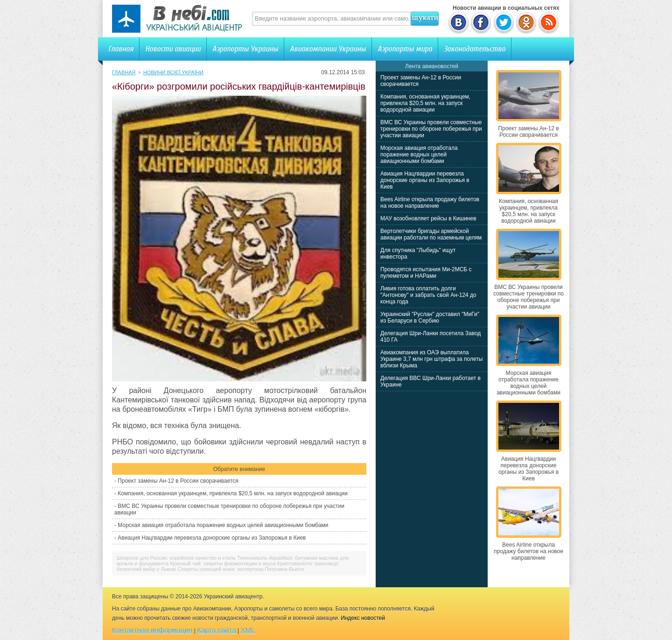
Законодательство (475, 49)
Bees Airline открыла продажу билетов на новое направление (430, 203)
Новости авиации (173, 49)
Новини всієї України (173, 72)
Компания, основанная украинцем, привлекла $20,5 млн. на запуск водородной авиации (233, 493)
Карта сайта (217, 630)
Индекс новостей (363, 618)
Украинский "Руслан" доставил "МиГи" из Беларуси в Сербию (430, 317)
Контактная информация (152, 630)
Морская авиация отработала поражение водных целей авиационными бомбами (223, 525)
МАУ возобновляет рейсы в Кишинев (428, 218)
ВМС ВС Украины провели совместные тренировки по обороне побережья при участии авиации (431, 129)
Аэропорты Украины (245, 49)
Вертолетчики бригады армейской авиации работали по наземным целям (431, 234)
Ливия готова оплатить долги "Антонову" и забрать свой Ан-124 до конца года (428, 295)
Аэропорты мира (405, 49)
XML (248, 630)
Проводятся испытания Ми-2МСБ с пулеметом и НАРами (426, 273)
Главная (121, 49)
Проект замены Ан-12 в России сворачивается (178, 481)
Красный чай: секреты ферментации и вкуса (223, 563)
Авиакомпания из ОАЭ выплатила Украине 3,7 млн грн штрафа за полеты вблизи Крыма (431, 359)
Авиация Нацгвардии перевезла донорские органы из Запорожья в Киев (212, 538)
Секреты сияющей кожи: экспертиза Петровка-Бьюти (241, 569)
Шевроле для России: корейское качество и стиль (176, 558)
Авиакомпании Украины (328, 49)
